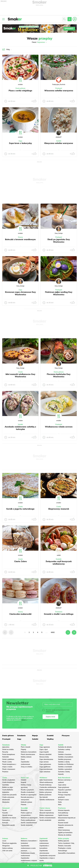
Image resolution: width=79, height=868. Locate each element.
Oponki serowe (7, 815)
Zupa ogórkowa (45, 767)
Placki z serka (7, 762)
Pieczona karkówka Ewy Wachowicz (59, 375)
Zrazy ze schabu (26, 767)
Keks (60, 805)
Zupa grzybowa (64, 787)
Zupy (20, 141)
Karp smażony (63, 792)
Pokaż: (40, 42)
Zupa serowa (44, 762)
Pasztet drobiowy (46, 785)
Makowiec (6, 792)
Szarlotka (6, 785)
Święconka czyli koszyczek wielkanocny (59, 563)
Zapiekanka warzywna (47, 856)
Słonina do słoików (65, 835)
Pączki (5, 810)
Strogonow (6, 846)
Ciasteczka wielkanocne (48, 787)
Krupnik (24, 782)
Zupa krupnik (44, 752)
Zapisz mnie (50, 717)
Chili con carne (7, 851)
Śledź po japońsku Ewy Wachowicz (59, 241)
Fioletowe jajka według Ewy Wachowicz (59, 293)
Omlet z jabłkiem (8, 759)
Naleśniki (6, 757)
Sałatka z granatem (65, 769)
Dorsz (23, 759)
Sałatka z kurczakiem (66, 757)
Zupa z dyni (44, 749)
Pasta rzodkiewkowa (28, 820)
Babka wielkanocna (46, 790)
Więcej (24, 720)
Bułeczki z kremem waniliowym (20, 239)
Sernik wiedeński (27, 825)
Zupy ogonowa (45, 747)
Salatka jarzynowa (65, 759)
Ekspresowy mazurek (59, 509)
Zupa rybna (62, 785)
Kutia (60, 802)
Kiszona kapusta (64, 810)
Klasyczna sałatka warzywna (59, 143)
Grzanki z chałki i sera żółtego (59, 614)
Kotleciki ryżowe (26, 802)
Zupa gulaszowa (45, 764)
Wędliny (50, 739)
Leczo (4, 841)
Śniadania (59, 612)
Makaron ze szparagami (29, 818)
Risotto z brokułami (28, 792)
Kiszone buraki (63, 823)
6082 (53, 632)
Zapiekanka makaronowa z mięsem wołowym (29, 860)
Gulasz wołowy (8, 848)
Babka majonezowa (46, 815)
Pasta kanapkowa (9, 754)
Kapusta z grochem (65, 790)
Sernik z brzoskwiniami (29, 823)
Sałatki (59, 141)
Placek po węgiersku (9, 843)
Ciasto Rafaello (8, 790)
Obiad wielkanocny (46, 782)
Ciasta (20, 372)
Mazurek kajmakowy (47, 813)
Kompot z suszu (63, 800)
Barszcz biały (44, 757)
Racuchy (5, 752)
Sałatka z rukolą (64, 762)
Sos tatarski (44, 797)
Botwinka (24, 810)
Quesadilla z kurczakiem (67, 853)
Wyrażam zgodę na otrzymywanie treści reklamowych (56, 711)
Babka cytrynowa (46, 792)
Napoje (35, 735)
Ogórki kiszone (63, 815)
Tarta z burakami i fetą (66, 843)
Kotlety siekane (26, 757)
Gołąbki (24, 780)
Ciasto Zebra (20, 561)
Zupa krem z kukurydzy (20, 143)
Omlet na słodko (8, 749)
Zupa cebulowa (45, 772)
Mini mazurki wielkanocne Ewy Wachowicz (20, 375)
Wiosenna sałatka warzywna (59, 91)
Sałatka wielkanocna (47, 800)
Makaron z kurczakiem (29, 752)
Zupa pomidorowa (46, 769)
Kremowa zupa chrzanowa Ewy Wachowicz (20, 293)
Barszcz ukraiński (46, 754)
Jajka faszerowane (46, 780)
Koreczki (5, 823)
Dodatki (59, 559)
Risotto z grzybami (27, 790)
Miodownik (6, 800)
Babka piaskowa (45, 795)
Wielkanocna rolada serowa (59, 427)
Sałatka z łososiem (65, 754)
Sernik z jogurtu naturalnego (20, 509)
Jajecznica (6, 747)
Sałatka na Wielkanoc (66, 764)
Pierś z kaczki (26, 747)
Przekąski (59, 88)
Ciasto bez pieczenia (9, 795)
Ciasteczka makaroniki (20, 614)
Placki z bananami (9, 769)
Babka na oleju (8, 787)
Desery (20, 237)
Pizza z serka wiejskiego (20, 91)
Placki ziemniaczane (28, 754)
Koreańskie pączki (9, 825)
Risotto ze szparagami (29, 795)
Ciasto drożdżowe (8, 782)
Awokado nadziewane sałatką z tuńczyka (20, 428)
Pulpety (24, 749)
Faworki (5, 813)
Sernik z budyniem (9, 780)
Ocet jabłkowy (63, 813)
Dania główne (20, 88)
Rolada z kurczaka (65, 846)
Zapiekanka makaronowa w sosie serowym (28, 848)
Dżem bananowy (64, 830)
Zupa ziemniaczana (46, 759)
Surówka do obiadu (65, 747)
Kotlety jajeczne (64, 841)
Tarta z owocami (45, 810)
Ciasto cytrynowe (8, 797)
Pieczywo (66, 735)
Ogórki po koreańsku (65, 833)
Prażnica (5, 772)
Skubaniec (6, 802)
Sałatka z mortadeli (65, 767)
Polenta (24, 805)
